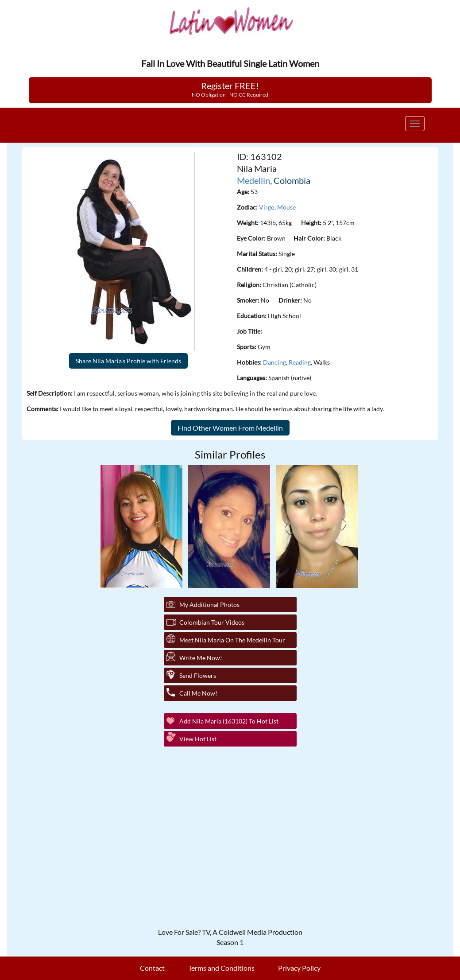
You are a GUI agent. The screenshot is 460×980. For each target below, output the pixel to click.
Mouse (286, 207)
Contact (152, 968)
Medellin (253, 180)
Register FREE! (230, 89)
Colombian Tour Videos (212, 622)
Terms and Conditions (221, 968)
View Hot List (198, 739)
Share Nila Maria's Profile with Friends (128, 361)
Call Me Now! (198, 693)
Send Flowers (198, 675)
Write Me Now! (201, 658)
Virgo (267, 207)
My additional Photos (209, 605)
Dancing (274, 362)
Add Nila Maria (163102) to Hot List (229, 721)
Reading (300, 362)
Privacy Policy (299, 968)
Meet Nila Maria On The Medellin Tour (232, 640)
